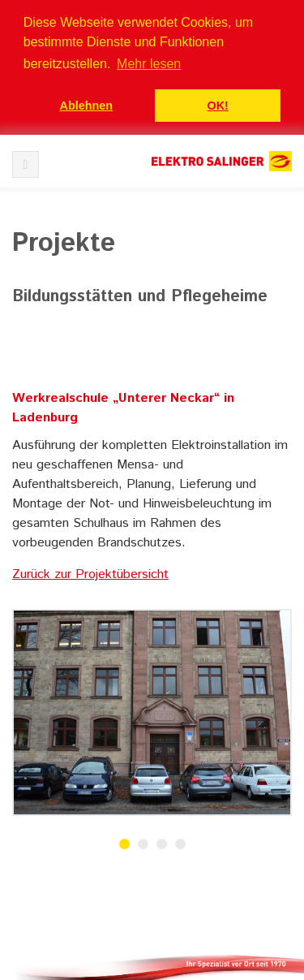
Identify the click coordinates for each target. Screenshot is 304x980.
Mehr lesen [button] (149, 64)
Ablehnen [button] (87, 106)
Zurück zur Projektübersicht (90, 574)
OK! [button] (217, 106)
